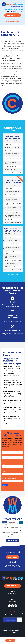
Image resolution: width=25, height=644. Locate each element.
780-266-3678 (14, 566)
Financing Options (13, 611)
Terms (21, 621)
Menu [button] (3, 642)
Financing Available (14, 19)
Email (3, 471)
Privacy (19, 621)
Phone (3, 464)
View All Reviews (12, 541)
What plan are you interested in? (10, 478)
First (3, 455)
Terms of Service (13, 620)
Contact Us (13, 557)
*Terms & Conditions (12, 274)
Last (3, 460)
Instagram (13, 606)
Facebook (9, 606)
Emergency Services (13, 22)
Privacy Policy (9, 620)
